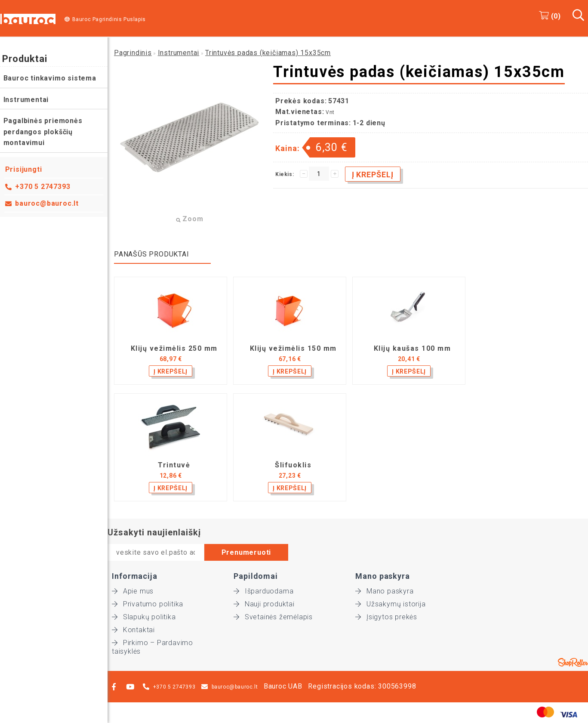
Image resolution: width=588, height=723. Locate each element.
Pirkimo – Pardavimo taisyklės (152, 643)
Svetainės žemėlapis (273, 617)
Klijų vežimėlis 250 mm (174, 349)
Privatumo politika (148, 604)
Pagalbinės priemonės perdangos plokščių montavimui (43, 132)
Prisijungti (24, 169)
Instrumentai (26, 100)
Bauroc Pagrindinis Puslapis (109, 19)
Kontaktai (133, 630)
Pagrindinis (133, 53)
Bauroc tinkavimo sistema (50, 78)
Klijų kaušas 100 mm (413, 349)
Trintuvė (174, 465)
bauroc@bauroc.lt (47, 203)
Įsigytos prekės (386, 617)
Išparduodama (263, 591)
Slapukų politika (144, 617)
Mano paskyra (384, 591)
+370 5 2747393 (43, 187)
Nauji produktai (264, 604)
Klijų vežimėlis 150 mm (293, 349)
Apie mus (133, 591)
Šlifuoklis (293, 465)
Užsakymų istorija (390, 604)
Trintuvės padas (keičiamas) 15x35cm (268, 53)
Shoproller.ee (573, 662)
